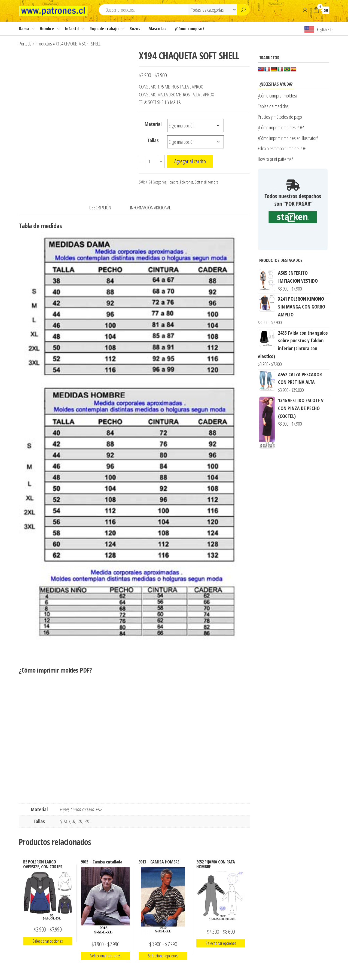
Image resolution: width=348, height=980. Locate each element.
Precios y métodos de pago (280, 117)
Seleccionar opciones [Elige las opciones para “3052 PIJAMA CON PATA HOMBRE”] (221, 943)
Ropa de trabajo (104, 29)
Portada (25, 44)
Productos (44, 44)
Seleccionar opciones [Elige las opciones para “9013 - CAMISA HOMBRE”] (163, 956)
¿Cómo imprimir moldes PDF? (281, 127)
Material (153, 124)
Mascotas (157, 29)
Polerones (187, 182)
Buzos (135, 29)
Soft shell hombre (206, 182)
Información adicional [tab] (150, 207)
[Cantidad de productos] (152, 161)
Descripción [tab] (100, 207)
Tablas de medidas (273, 106)
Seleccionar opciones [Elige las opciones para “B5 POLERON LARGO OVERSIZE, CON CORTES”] (48, 941)
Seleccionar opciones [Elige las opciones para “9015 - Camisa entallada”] (105, 956)
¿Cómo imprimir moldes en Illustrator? (288, 138)
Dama (24, 29)
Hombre (47, 29)
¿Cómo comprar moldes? (277, 96)
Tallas (153, 140)
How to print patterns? (275, 159)
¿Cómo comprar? (190, 29)
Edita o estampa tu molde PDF (282, 148)
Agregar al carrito (190, 161)
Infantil (72, 29)
